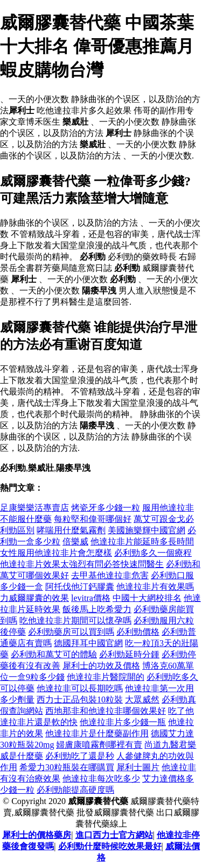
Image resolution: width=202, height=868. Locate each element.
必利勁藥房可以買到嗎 (71, 632)
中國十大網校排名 (147, 598)
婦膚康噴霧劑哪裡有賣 (99, 745)
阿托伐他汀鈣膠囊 (80, 587)
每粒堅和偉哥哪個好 (93, 519)
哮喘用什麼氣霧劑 (71, 530)
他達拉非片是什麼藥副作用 (97, 733)
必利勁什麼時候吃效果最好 (110, 846)
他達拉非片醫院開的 (106, 677)
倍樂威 (75, 541)
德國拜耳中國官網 (88, 643)
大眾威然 (142, 700)
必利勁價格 (138, 632)
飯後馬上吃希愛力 (97, 609)
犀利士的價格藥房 (37, 835)
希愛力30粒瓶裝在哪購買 (67, 767)
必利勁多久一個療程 (153, 553)
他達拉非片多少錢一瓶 (123, 722)
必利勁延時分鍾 (129, 654)
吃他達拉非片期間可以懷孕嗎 (75, 620)
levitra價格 (91, 598)
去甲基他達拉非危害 (110, 575)
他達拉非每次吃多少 (101, 779)
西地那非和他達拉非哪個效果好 (106, 711)
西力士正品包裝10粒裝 (80, 700)
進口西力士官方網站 (114, 835)
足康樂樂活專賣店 (34, 508)
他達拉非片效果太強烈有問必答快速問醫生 (82, 564)
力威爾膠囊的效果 (34, 598)
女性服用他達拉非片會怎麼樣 (56, 553)
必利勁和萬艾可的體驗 (54, 654)
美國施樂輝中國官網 (147, 530)
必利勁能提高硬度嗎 (75, 790)
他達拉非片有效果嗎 (155, 587)
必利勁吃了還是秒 (80, 756)
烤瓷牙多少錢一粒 (106, 508)
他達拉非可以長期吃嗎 (80, 688)
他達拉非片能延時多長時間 (142, 541)
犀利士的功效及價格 (101, 666)
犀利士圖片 (138, 767)
